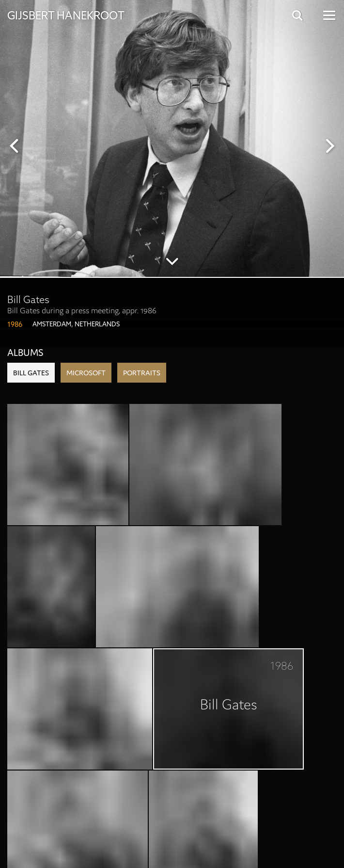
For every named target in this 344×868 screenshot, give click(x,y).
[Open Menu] (328, 15)
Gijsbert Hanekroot (66, 15)
